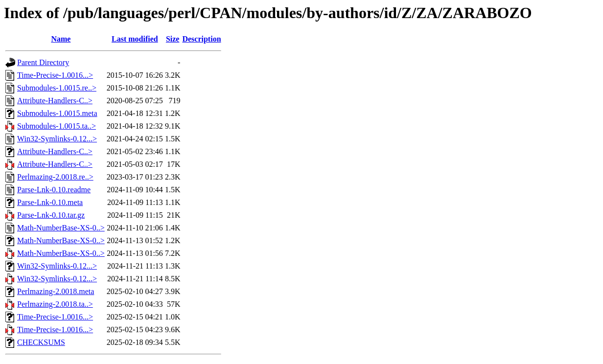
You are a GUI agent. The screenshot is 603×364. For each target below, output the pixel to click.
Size (173, 39)
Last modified (135, 39)
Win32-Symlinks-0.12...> (57, 139)
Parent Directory (43, 62)
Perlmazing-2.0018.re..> (55, 177)
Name (61, 39)
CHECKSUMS (41, 342)
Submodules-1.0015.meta (57, 113)
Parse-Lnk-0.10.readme (54, 190)
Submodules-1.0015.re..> (57, 88)
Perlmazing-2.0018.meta (56, 291)
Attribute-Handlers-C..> (55, 101)
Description (201, 39)
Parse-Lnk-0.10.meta (50, 202)
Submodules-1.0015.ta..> (57, 126)
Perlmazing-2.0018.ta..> (55, 304)
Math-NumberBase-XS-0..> (61, 228)
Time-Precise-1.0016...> (55, 75)
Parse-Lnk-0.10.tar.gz (51, 215)
